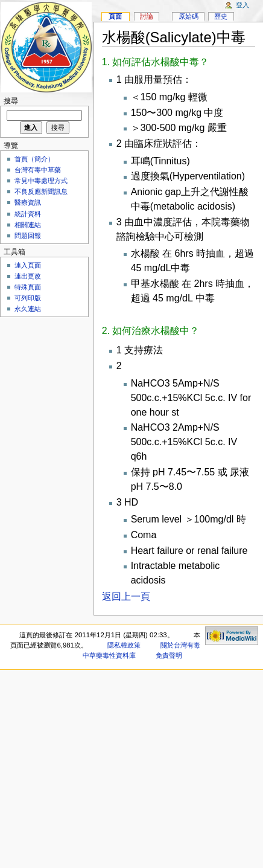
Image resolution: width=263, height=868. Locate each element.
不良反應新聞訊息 (41, 191)
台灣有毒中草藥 (38, 170)
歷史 (221, 16)
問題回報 (28, 236)
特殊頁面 (28, 287)
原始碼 (189, 16)
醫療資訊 (28, 202)
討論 (147, 16)
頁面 (115, 16)
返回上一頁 (126, 596)
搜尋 (11, 101)
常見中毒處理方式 (41, 181)
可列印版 (28, 298)
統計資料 (28, 214)
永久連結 (28, 309)
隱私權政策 (124, 645)
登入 (242, 5)
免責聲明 (169, 655)
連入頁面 (28, 265)
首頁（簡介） (34, 159)
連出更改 (28, 276)
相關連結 (28, 225)
